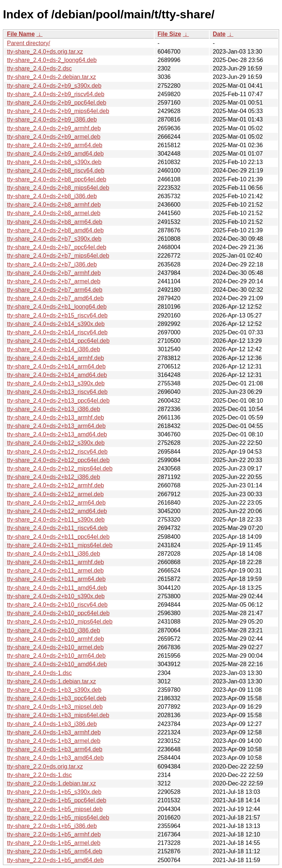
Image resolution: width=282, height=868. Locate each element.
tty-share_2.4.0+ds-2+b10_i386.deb (54, 630)
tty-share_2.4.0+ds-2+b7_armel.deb (54, 281)
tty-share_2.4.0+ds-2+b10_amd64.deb (57, 664)
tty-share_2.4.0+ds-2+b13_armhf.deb (55, 417)
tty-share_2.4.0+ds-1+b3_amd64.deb (55, 758)
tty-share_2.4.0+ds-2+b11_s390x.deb (56, 520)
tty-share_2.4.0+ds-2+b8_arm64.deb (55, 222)
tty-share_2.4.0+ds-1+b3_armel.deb (54, 741)
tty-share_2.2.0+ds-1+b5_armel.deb (54, 843)
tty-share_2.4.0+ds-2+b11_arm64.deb (56, 579)
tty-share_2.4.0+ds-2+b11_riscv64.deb (57, 528)
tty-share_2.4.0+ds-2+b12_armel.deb (55, 494)
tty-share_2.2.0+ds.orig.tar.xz (45, 767)
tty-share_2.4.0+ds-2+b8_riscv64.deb (56, 170)
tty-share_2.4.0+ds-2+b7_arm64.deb (55, 290)
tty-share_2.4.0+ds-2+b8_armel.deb (54, 213)
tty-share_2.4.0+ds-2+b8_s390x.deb (54, 162)
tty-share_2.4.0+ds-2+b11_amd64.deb (57, 588)
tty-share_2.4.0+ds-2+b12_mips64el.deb (60, 468)
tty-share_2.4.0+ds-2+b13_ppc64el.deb (58, 401)
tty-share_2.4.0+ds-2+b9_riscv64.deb (56, 94)
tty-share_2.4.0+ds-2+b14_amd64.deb (57, 375)
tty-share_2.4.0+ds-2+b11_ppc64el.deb (58, 537)
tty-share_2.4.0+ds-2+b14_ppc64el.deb (58, 341)
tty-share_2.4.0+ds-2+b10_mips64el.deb (60, 622)
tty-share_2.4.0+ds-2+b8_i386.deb (52, 196)
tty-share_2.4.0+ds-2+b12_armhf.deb (55, 485)
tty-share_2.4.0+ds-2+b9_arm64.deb (55, 145)
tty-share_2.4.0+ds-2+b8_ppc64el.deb (57, 179)
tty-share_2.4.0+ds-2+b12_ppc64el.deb (58, 460)
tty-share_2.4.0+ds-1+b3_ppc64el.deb (57, 698)
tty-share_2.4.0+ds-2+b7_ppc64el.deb (57, 247)
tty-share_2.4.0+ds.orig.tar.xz (45, 52)
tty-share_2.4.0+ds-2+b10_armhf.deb (55, 639)
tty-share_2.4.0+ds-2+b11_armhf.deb (55, 562)
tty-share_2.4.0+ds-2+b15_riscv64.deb (57, 315)
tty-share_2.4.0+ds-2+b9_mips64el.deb (58, 111)
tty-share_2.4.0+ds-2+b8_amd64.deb (55, 230)
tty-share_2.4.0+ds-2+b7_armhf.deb (54, 273)
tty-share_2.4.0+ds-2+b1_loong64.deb (57, 307)
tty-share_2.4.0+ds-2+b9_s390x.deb (54, 86)
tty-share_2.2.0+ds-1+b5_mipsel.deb (55, 809)
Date (219, 34)
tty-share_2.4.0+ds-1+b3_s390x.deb (54, 690)
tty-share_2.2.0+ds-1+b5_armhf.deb (54, 834)
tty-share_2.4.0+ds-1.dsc (39, 673)
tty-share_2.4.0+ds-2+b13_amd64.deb (57, 434)
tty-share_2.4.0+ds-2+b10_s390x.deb (56, 596)
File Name (21, 34)
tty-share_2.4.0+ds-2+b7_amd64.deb (55, 298)
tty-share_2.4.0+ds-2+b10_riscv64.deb (57, 605)
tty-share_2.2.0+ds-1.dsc (39, 775)
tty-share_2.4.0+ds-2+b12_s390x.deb (56, 443)
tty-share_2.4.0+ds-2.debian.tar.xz (51, 77)
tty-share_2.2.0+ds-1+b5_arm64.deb (55, 851)
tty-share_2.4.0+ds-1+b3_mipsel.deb (55, 707)
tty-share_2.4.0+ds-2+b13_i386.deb (54, 409)
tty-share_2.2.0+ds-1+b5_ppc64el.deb (57, 800)
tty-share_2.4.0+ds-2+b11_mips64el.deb (60, 545)
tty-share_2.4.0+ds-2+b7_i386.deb (52, 264)
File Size (169, 34)
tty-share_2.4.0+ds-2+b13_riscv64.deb (57, 392)
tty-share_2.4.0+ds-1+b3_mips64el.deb (58, 715)
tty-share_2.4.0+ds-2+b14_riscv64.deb (57, 332)
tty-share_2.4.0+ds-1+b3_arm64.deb (55, 749)
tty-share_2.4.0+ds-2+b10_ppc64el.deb (58, 613)
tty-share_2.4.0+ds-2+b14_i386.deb (54, 349)
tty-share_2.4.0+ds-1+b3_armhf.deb (54, 732)
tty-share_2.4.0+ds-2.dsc (39, 68)
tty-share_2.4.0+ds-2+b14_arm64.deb (56, 366)
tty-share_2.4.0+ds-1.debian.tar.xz (51, 681)
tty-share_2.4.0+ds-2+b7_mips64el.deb (58, 256)
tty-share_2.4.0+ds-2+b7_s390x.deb (54, 239)
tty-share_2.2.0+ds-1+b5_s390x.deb (54, 792)
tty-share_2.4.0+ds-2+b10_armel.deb (55, 647)
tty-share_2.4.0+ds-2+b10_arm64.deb (56, 656)
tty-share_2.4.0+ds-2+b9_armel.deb (54, 137)
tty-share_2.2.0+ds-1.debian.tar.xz (51, 783)
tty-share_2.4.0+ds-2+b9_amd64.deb (55, 154)
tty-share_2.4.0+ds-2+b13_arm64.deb (56, 426)
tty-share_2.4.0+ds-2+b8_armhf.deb (54, 205)
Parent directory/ (28, 43)
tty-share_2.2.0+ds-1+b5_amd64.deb (55, 860)
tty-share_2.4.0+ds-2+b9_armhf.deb (54, 128)
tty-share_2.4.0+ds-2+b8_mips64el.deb (58, 188)
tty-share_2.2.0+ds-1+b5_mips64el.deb (58, 818)
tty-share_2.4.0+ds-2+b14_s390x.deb (56, 324)
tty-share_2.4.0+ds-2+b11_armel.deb (55, 571)
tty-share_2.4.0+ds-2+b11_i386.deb (54, 554)
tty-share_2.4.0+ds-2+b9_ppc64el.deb (57, 103)
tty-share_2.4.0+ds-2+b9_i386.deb (52, 119)
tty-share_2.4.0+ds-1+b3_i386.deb (52, 724)
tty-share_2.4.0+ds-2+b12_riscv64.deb (57, 452)
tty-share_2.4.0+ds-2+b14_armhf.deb (55, 358)
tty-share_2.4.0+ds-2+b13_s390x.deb (56, 383)
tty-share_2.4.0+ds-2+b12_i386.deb (54, 477)
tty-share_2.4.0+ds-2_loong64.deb (52, 60)
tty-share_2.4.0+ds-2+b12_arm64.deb (56, 503)
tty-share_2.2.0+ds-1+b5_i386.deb (52, 826)
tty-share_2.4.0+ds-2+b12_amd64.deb (57, 511)
